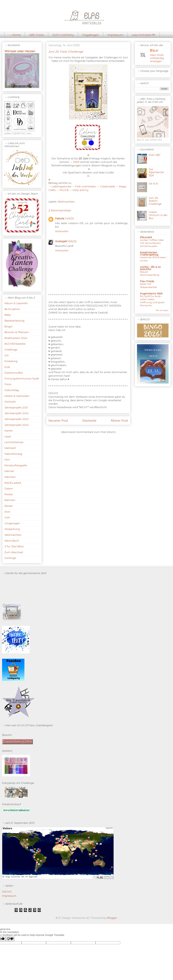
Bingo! (8, 327)
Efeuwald (146, 237)
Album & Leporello (16, 303)
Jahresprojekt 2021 (16, 408)
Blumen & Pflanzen (17, 332)
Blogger (112, 918)
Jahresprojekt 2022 (17, 413)
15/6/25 (72, 241)
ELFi (156, 51)
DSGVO (7, 892)
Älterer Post (119, 421)
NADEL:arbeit (13, 483)
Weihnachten (66, 202)
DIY (7, 356)
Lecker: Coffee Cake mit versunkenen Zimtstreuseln (152, 243)
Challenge (11, 350)
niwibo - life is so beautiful (150, 268)
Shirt (7, 512)
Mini (7, 460)
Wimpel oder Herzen (20, 51)
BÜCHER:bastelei (15, 344)
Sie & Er (154, 184)
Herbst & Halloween (17, 396)
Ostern (9, 489)
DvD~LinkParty (63, 35)
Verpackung (12, 529)
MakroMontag (13, 454)
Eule (7, 367)
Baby (8, 315)
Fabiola (60, 219)
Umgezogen (12, 523)
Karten (9, 431)
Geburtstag (12, 390)
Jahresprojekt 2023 (17, 419)
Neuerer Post (58, 421)
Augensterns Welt (151, 294)
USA (7, 518)
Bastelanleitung (14, 321)
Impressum (115, 35)
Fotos (8, 384)
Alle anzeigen (162, 310)
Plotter (9, 494)
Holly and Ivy (81, 190)
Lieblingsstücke (61, 187)
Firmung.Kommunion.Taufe (22, 379)
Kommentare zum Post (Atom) (96, 432)
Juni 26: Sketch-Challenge (155, 201)
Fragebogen (91, 35)
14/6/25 (70, 219)
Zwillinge (10, 558)
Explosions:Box (14, 373)
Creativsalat (108, 187)
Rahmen (10, 500)
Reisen (9, 506)
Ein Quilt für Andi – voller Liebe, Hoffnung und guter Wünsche (152, 301)
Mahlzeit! (10, 448)
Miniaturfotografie (16, 465)
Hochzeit (10, 402)
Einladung (11, 361)
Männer (9, 471)
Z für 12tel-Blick (14, 547)
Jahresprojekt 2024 (17, 425)
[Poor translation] (10, 939)
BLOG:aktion (12, 309)
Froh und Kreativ (86, 187)
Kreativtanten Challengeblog (149, 254)
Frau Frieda (147, 281)
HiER (76, 162)
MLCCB (64, 190)
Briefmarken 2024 (16, 338)
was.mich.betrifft (144, 35)
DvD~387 (155, 155)
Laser (8, 437)
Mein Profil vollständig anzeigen (157, 58)
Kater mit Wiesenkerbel (148, 285)
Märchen (10, 477)
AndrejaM (61, 241)
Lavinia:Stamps (14, 442)
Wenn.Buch (12, 541)
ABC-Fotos (37, 35)
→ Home (15, 35)
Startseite (89, 421)
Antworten (62, 231)
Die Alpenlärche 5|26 (156, 172)
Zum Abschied (14, 552)
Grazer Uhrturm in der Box (158, 215)
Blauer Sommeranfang (150, 273)
